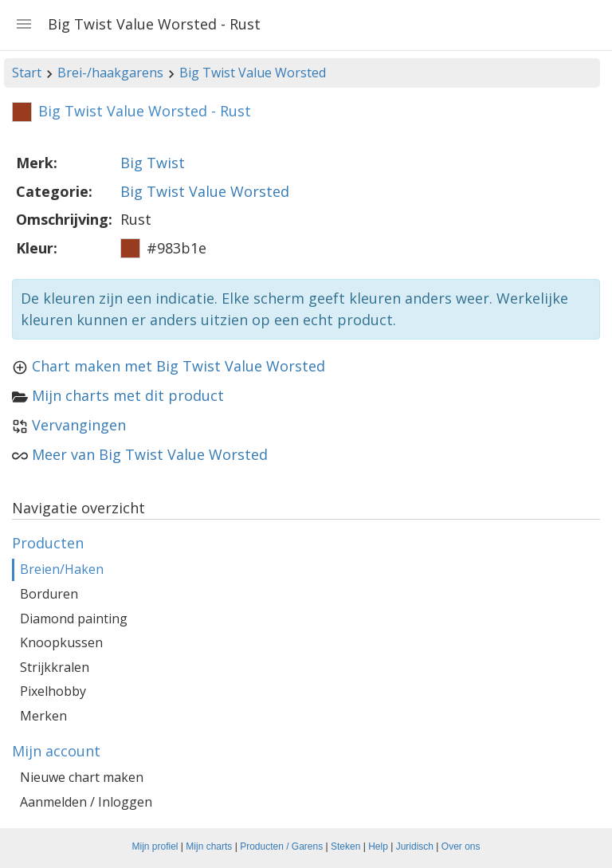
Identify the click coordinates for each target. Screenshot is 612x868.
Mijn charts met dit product (128, 395)
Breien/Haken (62, 569)
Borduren (49, 594)
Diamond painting (74, 619)
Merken (43, 716)
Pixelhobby (53, 691)
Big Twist (153, 163)
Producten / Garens (281, 846)
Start (27, 73)
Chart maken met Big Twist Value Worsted (178, 366)
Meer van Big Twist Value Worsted (150, 454)
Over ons (461, 846)
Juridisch (415, 846)
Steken (345, 846)
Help (378, 846)
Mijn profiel (155, 846)
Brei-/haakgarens (110, 73)
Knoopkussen (61, 642)
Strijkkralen (55, 667)
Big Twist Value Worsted (253, 73)
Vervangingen (79, 425)
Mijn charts (209, 846)
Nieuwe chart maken (82, 777)
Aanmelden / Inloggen (86, 802)
